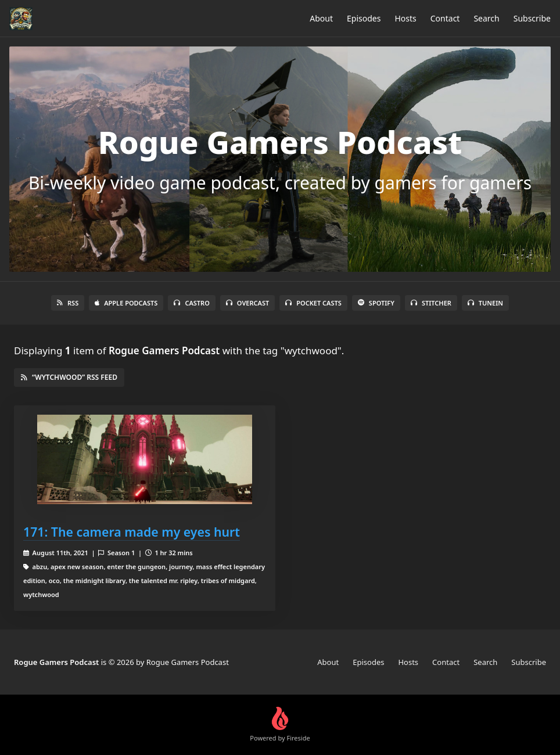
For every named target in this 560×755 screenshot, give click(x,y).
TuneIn (485, 303)
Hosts (405, 18)
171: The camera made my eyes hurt (132, 532)
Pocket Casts (313, 303)
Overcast (247, 303)
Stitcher (431, 303)
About (321, 18)
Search (486, 18)
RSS (68, 303)
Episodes (364, 18)
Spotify (376, 303)
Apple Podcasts (126, 303)
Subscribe (532, 18)
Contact (445, 18)
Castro (191, 303)
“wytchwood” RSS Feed (69, 377)
